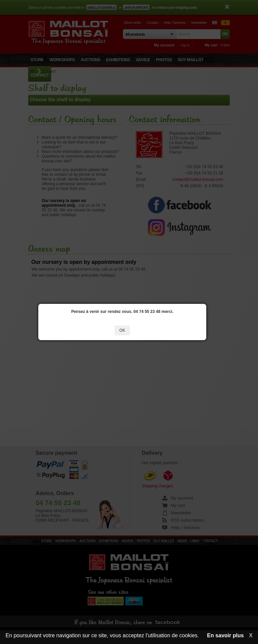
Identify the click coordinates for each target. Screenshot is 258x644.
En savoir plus (225, 635)
